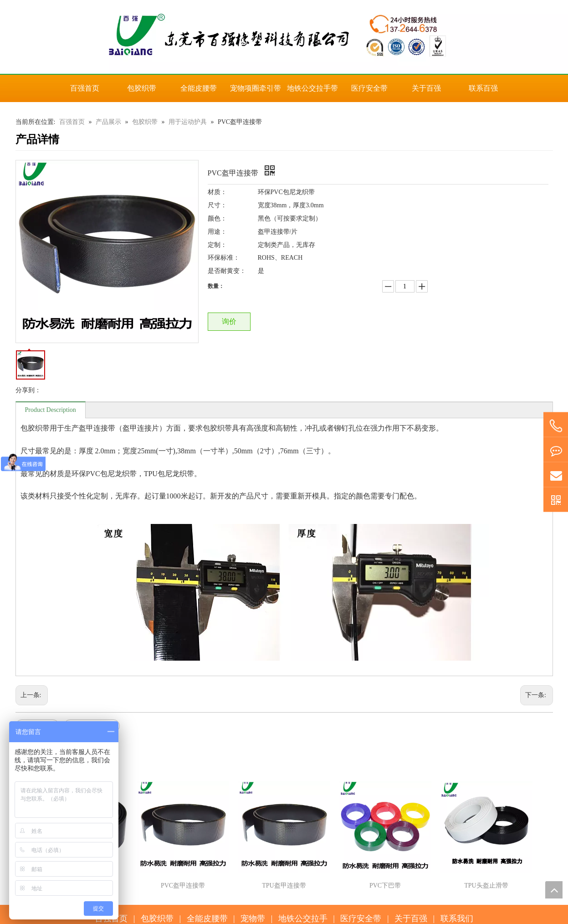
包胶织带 (157, 919)
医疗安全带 (361, 919)
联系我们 (457, 919)
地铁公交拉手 (303, 919)
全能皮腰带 (207, 919)
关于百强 (411, 919)
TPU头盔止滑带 (486, 885)
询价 (229, 321)
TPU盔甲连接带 (284, 885)
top (554, 890)
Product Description (51, 410)
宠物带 (253, 919)
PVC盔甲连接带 (183, 885)
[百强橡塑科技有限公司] (284, 37)
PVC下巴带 (385, 885)
